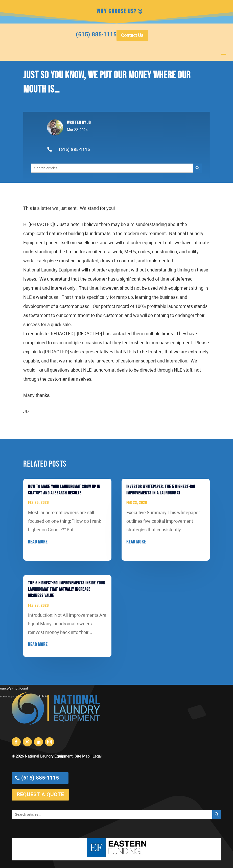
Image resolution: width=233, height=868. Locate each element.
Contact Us (132, 36)
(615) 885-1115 (74, 150)
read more (38, 542)
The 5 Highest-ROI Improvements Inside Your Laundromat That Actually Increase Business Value (66, 589)
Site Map (82, 756)
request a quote (40, 795)
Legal (97, 756)
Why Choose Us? (116, 12)
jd (89, 123)
